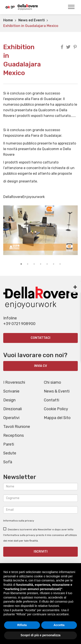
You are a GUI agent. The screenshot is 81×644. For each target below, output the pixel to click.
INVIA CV (40, 366)
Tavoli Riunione (17, 427)
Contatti (52, 400)
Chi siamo (52, 382)
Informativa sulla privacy (19, 521)
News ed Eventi (32, 20)
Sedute (10, 453)
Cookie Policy (56, 409)
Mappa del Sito (57, 418)
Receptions (13, 435)
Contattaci (40, 338)
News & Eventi (57, 391)
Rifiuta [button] (22, 625)
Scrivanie (11, 391)
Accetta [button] (59, 625)
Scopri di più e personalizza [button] (40, 635)
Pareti (9, 444)
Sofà (8, 462)
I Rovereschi (14, 382)
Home (8, 20)
